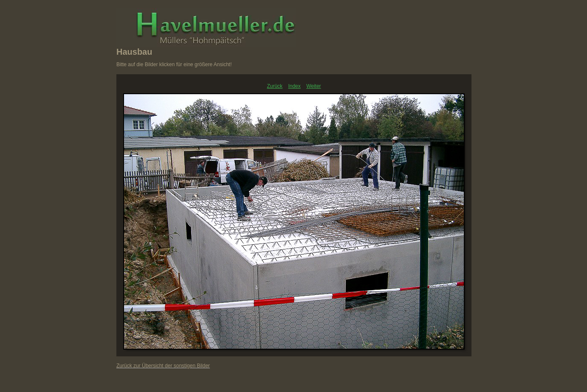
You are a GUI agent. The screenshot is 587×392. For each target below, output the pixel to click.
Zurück (275, 86)
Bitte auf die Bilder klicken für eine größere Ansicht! (174, 64)
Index (294, 86)
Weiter (313, 86)
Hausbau (134, 52)
